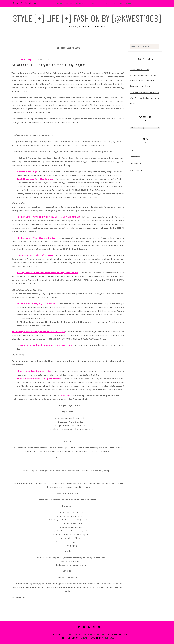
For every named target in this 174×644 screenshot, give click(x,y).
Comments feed (137, 164)
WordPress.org (136, 171)
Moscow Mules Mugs (27, 172)
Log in (133, 151)
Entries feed (135, 157)
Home (60, 3)
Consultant (82, 3)
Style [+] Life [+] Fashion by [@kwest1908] (87, 18)
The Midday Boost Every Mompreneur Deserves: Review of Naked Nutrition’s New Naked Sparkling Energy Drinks (144, 78)
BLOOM (105, 3)
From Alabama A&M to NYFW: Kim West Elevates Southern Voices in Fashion (144, 99)
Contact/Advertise (122, 3)
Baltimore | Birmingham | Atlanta (24, 60)
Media (95, 3)
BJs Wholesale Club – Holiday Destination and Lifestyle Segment (49, 65)
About (70, 3)
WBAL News (66, 396)
